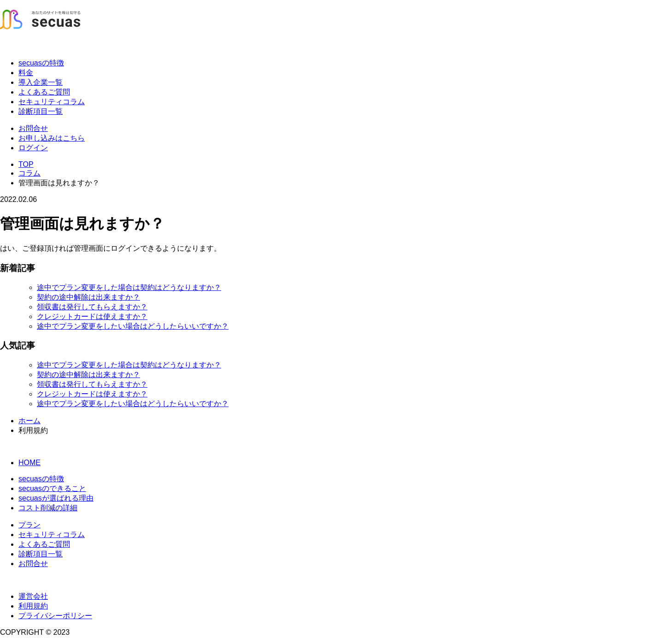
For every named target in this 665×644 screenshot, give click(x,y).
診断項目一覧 (41, 111)
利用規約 (33, 606)
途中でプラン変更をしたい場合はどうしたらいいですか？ (133, 326)
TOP (26, 164)
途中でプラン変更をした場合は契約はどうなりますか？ (129, 287)
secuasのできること (52, 488)
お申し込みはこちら (52, 138)
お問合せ (33, 128)
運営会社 (33, 596)
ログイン (33, 148)
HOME (29, 463)
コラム (29, 173)
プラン (29, 525)
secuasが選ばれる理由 (56, 498)
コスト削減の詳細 (48, 508)
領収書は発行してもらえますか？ (92, 307)
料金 (26, 73)
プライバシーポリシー (55, 616)
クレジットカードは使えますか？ (92, 316)
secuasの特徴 (41, 63)
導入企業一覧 (41, 82)
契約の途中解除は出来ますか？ (88, 297)
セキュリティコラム (52, 102)
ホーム (29, 421)
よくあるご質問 (44, 92)
